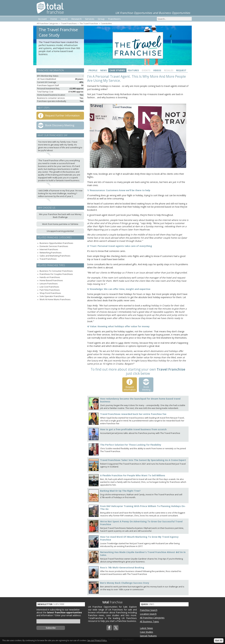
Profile (93, 70)
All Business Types (149, 621)
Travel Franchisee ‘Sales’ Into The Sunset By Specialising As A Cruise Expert (143, 460)
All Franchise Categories (48, 23)
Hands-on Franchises (50, 277)
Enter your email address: (68, 615)
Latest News (146, 628)
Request (181, 70)
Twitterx (116, 628)
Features (133, 70)
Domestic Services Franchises (54, 246)
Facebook (109, 628)
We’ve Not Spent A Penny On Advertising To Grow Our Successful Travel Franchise (141, 523)
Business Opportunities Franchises (56, 243)
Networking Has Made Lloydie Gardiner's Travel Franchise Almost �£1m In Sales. (143, 554)
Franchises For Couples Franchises (56, 274)
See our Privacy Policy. (97, 640)
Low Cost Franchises (49, 287)
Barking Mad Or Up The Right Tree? (120, 491)
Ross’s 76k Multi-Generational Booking (122, 567)
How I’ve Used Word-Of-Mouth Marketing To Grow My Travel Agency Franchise (139, 538)
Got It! (219, 640)
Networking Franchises (51, 253)
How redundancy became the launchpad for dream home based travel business (140, 400)
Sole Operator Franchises (52, 296)
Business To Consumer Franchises (56, 271)
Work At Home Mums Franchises (55, 299)
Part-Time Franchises (50, 290)
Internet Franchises (49, 249)
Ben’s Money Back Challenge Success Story (125, 583)
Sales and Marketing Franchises (55, 256)
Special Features (148, 636)
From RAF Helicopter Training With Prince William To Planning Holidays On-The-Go (143, 508)
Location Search (148, 614)
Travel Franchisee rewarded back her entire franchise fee (133, 414)
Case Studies (117, 70)
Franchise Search (149, 610)
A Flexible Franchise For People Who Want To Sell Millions (133, 475)
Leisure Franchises (49, 284)
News (104, 70)
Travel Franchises (69, 23)
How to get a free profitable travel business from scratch (133, 429)
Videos (157, 70)
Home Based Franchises (51, 280)
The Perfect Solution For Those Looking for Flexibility (131, 445)
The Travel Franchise (89, 23)
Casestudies (106, 23)
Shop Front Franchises (50, 293)
